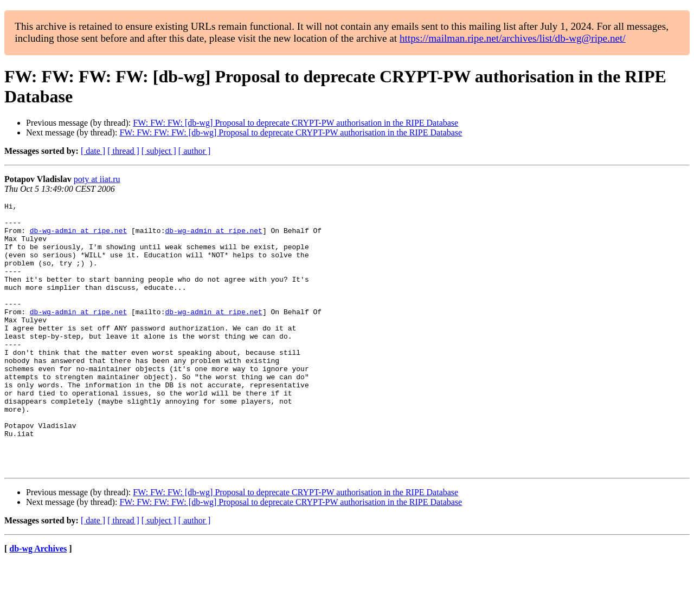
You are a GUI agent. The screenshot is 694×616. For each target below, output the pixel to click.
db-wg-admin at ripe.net (78, 237)
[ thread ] (123, 151)
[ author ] (195, 151)
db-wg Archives (38, 602)
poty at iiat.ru (97, 179)
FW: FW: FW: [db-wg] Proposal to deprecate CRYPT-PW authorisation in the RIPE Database (295, 123)
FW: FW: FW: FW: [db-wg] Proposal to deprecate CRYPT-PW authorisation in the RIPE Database (291, 132)
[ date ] (93, 151)
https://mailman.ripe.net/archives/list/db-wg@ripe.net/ (513, 38)
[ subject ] (159, 151)
